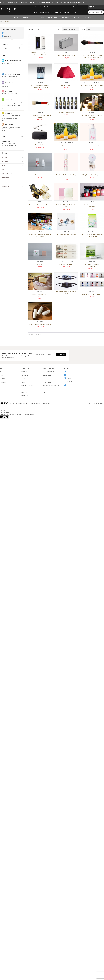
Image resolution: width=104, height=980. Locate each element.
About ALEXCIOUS (40, 7)
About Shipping (47, 382)
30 (89, 29)
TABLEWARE (26, 17)
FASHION (76, 17)
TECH (35, 17)
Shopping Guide (47, 375)
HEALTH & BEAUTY (53, 17)
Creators (75, 12)
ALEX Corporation (99, 403)
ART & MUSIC (66, 17)
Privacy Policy (47, 403)
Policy (12, 403)
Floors (2, 372)
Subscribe (61, 355)
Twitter (68, 378)
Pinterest (68, 381)
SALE (82, 12)
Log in (75, 7)
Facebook (69, 372)
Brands (67, 12)
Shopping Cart (95, 7)
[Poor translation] (6, 417)
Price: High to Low (69, 29)
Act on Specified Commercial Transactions (28, 403)
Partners (45, 392)
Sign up (49, 7)
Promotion (3, 382)
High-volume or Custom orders (62, 7)
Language (81, 7)
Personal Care (8, 36)
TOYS (42, 17)
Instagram (69, 385)
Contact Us (46, 389)
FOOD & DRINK (87, 17)
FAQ (44, 379)
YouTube (68, 375)
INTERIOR (16, 17)
